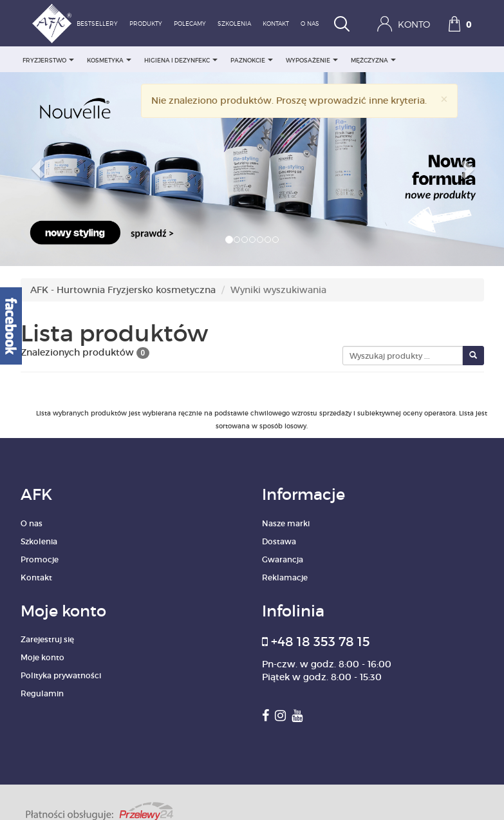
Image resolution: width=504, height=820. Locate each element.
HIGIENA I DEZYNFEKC (181, 60)
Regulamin (42, 693)
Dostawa (279, 541)
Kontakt (276, 24)
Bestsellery (97, 24)
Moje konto (42, 657)
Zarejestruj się (47, 639)
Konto (404, 24)
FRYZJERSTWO (48, 60)
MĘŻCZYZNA (373, 60)
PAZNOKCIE (252, 60)
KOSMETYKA (109, 60)
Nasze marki (286, 523)
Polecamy (190, 24)
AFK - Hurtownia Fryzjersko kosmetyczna (123, 290)
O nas (310, 24)
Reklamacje (285, 577)
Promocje (40, 559)
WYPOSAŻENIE (312, 60)
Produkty (146, 24)
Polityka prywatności (61, 675)
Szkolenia (234, 24)
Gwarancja (283, 559)
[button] (38, 169)
